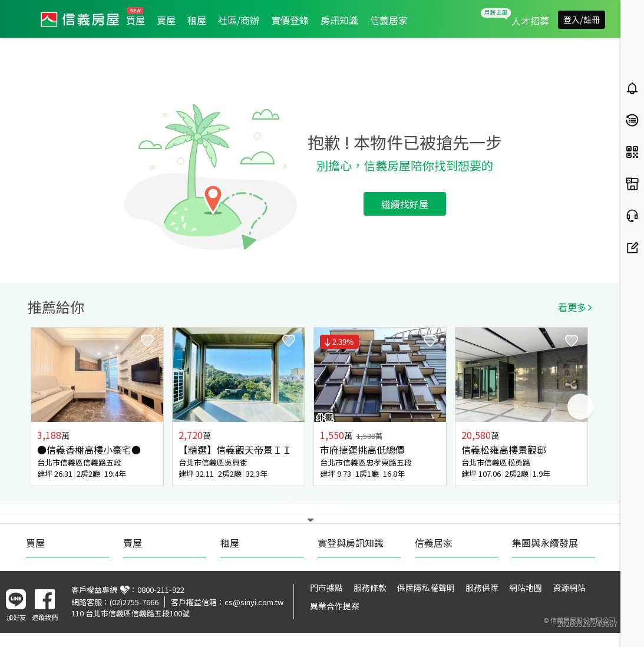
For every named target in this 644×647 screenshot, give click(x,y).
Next (580, 407)
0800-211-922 (161, 590)
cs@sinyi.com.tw (254, 602)
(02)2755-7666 (134, 602)
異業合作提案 (335, 606)
